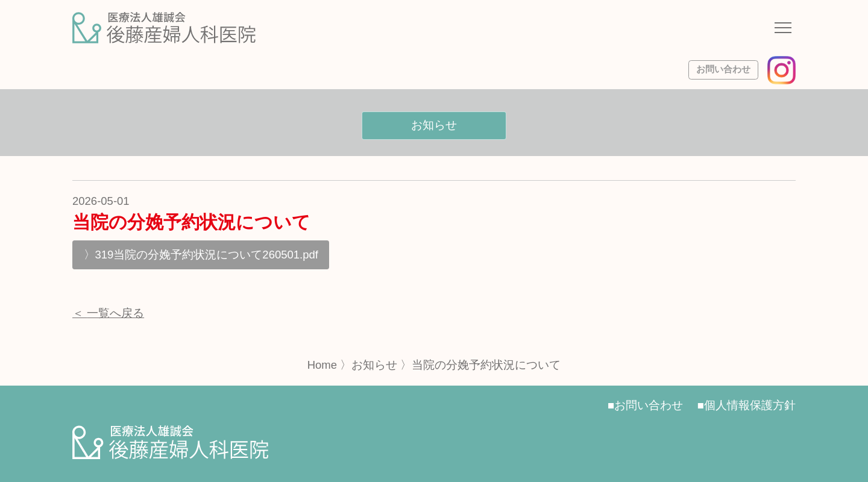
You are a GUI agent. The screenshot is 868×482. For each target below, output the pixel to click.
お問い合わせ (723, 69)
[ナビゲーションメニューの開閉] (783, 30)
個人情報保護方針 (750, 405)
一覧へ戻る (115, 313)
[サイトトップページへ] (164, 28)
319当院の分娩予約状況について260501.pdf (207, 255)
